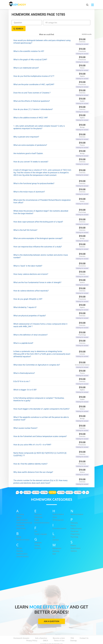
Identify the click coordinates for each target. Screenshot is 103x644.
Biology (19, 531)
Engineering (38, 511)
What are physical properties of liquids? (30, 310)
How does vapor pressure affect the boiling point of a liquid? (38, 216)
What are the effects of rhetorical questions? (32, 95)
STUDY (21, 5)
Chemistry (20, 545)
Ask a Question (51, 615)
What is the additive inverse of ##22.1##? (31, 112)
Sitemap (73, 635)
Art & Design (20, 520)
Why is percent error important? (26, 131)
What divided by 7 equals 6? (25, 301)
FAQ (72, 632)
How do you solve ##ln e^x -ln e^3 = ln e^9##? (32, 439)
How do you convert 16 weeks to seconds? (31, 156)
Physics (73, 520)
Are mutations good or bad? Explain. (28, 147)
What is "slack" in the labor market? (28, 260)
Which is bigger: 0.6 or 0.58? (25, 384)
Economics (38, 508)
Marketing (56, 545)
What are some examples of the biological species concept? (38, 232)
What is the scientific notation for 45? (29, 45)
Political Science (76, 523)
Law (54, 531)
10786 (61, 486)
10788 (78, 486)
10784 (44, 486)
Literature (56, 534)
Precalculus (74, 525)
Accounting (20, 508)
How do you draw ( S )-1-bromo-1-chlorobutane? (33, 103)
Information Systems (59, 523)
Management (57, 542)
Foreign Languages (41, 528)
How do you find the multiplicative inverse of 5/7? (34, 70)
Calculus (19, 542)
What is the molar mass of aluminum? (29, 186)
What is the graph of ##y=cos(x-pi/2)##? (30, 54)
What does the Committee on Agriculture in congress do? (37, 359)
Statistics (74, 545)
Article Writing (21, 523)
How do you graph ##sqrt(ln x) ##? (28, 293)
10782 (27, 486)
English (37, 514)
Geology (37, 540)
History (55, 511)
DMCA (46, 635)
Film (36, 525)
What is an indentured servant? (26, 62)
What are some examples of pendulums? (30, 139)
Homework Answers (21, 632)
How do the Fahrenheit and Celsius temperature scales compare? (40, 430)
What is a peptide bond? (23, 337)
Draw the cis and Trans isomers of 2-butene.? (32, 87)
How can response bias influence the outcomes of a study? (38, 241)
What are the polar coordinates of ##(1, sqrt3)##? (34, 78)
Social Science (75, 542)
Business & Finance (23, 534)
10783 (36, 486)
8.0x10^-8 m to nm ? (22, 375)
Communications (22, 548)
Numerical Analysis (77, 508)
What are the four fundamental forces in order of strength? (37, 276)
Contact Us (84, 632)
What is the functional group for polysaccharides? (34, 177)
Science (73, 540)
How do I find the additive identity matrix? (30, 458)
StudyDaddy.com (57, 638)
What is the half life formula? (25, 224)
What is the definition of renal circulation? (31, 329)
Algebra (19, 511)
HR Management (58, 514)
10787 (69, 486)
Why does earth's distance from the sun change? (33, 466)
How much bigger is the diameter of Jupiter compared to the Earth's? (41, 403)
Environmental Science (42, 517)
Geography (38, 537)
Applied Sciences (22, 514)
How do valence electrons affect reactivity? (31, 285)
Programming (75, 528)
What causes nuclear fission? (25, 422)
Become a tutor (59, 632)
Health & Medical (58, 508)
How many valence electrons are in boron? (31, 268)
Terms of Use (59, 635)
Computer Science (22, 551)
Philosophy (74, 517)
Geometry (38, 542)
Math (54, 548)
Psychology (74, 531)
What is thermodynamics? (24, 367)
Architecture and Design (24, 517)
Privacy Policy (32, 635)
